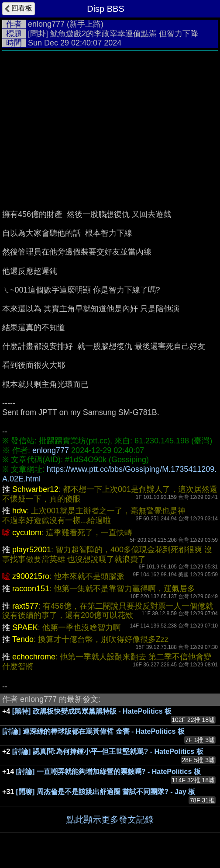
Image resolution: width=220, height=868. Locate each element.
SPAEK (25, 627)
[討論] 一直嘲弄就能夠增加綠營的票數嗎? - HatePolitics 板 (108, 772)
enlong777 (46, 24)
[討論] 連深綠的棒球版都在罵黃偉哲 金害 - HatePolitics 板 (93, 731)
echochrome (34, 657)
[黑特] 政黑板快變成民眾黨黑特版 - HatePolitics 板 (92, 711)
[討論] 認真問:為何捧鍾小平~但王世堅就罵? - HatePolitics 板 (108, 751)
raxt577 (25, 606)
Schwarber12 (35, 489)
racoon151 (31, 589)
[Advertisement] (110, 121)
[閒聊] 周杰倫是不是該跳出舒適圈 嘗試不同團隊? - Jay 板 (106, 792)
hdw (19, 511)
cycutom (27, 533)
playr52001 (32, 550)
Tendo (23, 639)
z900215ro (31, 576)
